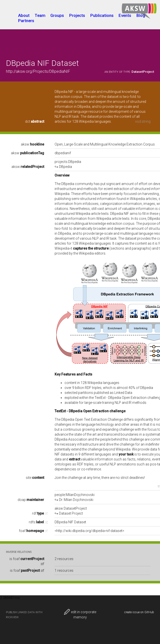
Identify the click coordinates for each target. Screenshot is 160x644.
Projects (77, 15)
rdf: (38, 513)
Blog (141, 15)
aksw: (32, 144)
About (24, 15)
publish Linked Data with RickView (24, 615)
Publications (102, 15)
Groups (57, 15)
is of (27, 570)
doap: (31, 500)
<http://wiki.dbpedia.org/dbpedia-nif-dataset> (89, 531)
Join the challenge (68, 478)
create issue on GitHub (139, 612)
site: (35, 478)
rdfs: (36, 522)
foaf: (31, 531)
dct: (35, 121)
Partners (26, 21)
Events (125, 15)
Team (40, 15)
